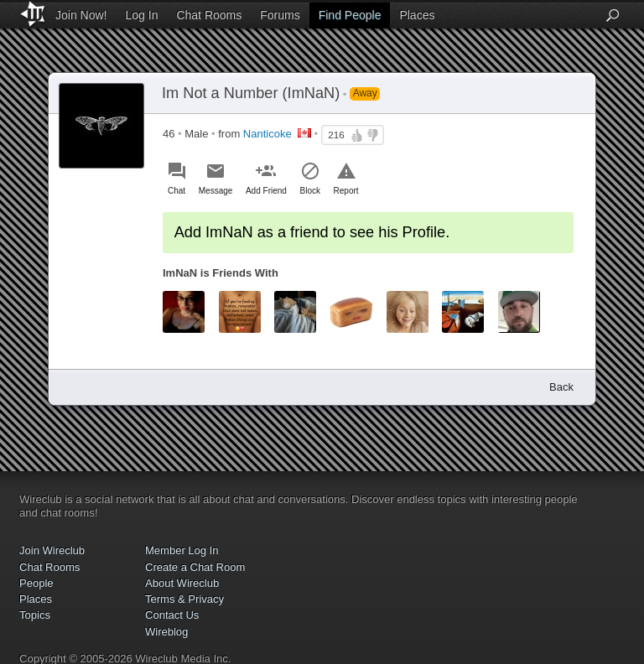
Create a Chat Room (195, 567)
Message (216, 191)
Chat (177, 191)
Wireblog (166, 632)
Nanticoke (267, 134)
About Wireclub (182, 583)
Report (346, 191)
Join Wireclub (52, 550)
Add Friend (266, 191)
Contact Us (172, 615)
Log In (142, 15)
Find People (350, 15)
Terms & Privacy (184, 599)
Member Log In (182, 550)
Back (561, 387)
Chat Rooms (209, 15)
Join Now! (81, 15)
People (36, 583)
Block (310, 191)
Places (417, 15)
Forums (280, 15)
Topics (35, 615)
